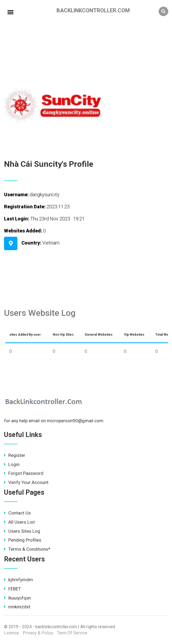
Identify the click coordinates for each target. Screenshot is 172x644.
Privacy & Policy (38, 633)
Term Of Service (72, 633)
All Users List (19, 522)
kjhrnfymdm (18, 580)
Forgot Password (24, 473)
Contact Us (17, 513)
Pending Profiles (23, 540)
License (12, 633)
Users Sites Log (22, 531)
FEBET (12, 589)
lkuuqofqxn (17, 598)
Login (12, 464)
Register (15, 455)
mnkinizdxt (17, 607)
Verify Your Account (26, 482)
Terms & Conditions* (27, 549)
